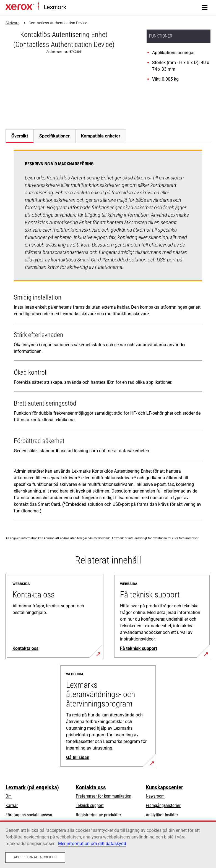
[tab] (19, 136)
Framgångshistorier (163, 805)
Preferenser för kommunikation (104, 796)
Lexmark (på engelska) (32, 787)
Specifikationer (54, 136)
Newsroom (155, 796)
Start (69, 7)
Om (9, 796)
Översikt (20, 136)
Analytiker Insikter (162, 815)
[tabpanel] (108, 336)
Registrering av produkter (98, 815)
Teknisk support (90, 805)
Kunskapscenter (164, 787)
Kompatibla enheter (101, 136)
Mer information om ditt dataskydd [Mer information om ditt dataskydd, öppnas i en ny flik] (92, 844)
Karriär (12, 805)
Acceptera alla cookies (35, 857)
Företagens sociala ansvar (29, 815)
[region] (108, 844)
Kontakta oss (91, 787)
